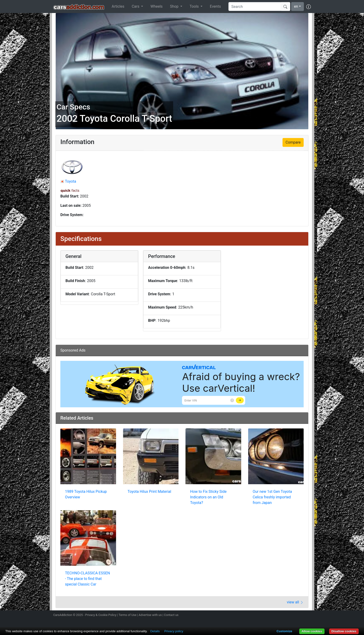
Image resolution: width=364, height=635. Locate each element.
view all (295, 602)
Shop (175, 6)
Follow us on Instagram (275, 615)
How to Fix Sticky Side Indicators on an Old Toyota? (208, 497)
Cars (136, 6)
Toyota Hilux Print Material (149, 492)
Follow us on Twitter (283, 615)
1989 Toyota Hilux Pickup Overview (86, 494)
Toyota (71, 181)
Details (155, 631)
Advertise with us (150, 615)
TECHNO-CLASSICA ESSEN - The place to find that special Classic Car (88, 579)
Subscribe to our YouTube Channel (308, 615)
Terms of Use (128, 615)
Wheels (156, 6)
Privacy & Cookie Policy (101, 615)
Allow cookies (312, 631)
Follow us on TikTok (300, 615)
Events (215, 6)
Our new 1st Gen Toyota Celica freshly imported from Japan (272, 497)
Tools (195, 6)
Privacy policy (174, 631)
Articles (118, 6)
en (296, 6)
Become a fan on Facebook (292, 615)
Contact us (171, 615)
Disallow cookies (344, 631)
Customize (284, 631)
